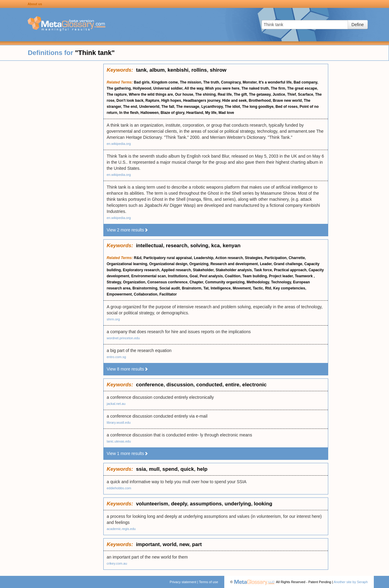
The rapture (117, 94)
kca (215, 246)
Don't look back (130, 101)
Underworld (149, 107)
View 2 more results (127, 230)
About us (35, 4)
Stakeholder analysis (234, 270)
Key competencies (289, 288)
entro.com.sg (116, 357)
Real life (225, 94)
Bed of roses (287, 107)
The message (188, 107)
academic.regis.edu (121, 529)
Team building (255, 276)
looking (263, 504)
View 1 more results (127, 453)
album (157, 70)
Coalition (233, 276)
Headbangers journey (202, 101)
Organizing (199, 264)
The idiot (232, 107)
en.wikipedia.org (119, 144)
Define (358, 25)
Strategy (114, 282)
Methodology (258, 282)
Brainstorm (191, 288)
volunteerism (152, 504)
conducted (209, 385)
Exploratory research (141, 270)
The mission (191, 82)
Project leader (281, 276)
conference (150, 385)
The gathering (119, 88)
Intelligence (221, 288)
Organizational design (168, 264)
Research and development (234, 264)
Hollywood (142, 88)
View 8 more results (127, 369)
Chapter (196, 282)
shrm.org (113, 319)
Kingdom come (165, 82)
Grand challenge (288, 264)
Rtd (268, 288)
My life (211, 113)
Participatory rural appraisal (168, 258)
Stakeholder (203, 270)
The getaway (260, 94)
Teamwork (304, 276)
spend (170, 469)
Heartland (195, 113)
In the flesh (129, 113)
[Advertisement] (52, 155)
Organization (134, 282)
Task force (263, 270)
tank (141, 70)
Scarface (305, 94)
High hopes (171, 101)
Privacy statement (183, 582)
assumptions (206, 504)
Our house (184, 94)
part (197, 544)
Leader (266, 264)
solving (199, 246)
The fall (168, 107)
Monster (250, 82)
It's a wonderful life (275, 82)
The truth (211, 82)
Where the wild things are (151, 94)
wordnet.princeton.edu (123, 338)
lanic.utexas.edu (119, 441)
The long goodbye (258, 107)
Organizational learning (127, 264)
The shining (205, 94)
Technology (281, 282)
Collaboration (145, 294)
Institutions (178, 276)
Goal (194, 276)
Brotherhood (260, 101)
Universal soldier (168, 88)
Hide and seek (234, 101)
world (169, 544)
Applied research (176, 270)
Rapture (152, 101)
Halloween (149, 113)
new (184, 544)
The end (130, 107)
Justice (279, 94)
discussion (180, 385)
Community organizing (225, 282)
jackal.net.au (116, 404)
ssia (141, 469)
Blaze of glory (172, 113)
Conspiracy (231, 82)
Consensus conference (167, 282)
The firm (278, 88)
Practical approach (290, 270)
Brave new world (287, 101)
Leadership (204, 258)
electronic (254, 385)
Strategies (254, 258)
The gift (240, 94)
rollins (199, 70)
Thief (292, 94)
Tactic (258, 288)
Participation (275, 258)
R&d (138, 258)
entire (232, 385)
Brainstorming (145, 288)
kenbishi (178, 70)
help (202, 469)
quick (187, 469)
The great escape (302, 88)
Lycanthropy (212, 107)
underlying (238, 504)
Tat (206, 288)
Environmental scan (149, 276)
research (177, 246)
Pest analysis (211, 276)
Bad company (305, 82)
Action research (229, 258)
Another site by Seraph (351, 582)
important (148, 544)
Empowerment (119, 294)
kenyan (232, 246)
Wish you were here (222, 88)
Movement (242, 288)
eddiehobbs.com (119, 488)
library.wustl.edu (119, 422)
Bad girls (142, 82)
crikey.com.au (117, 563)
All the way (194, 88)
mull (154, 469)
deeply (179, 504)
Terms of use (209, 582)
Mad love (226, 113)
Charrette (297, 258)
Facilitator (168, 294)
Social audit (169, 288)
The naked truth (255, 88)
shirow (218, 70)
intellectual (149, 246)
